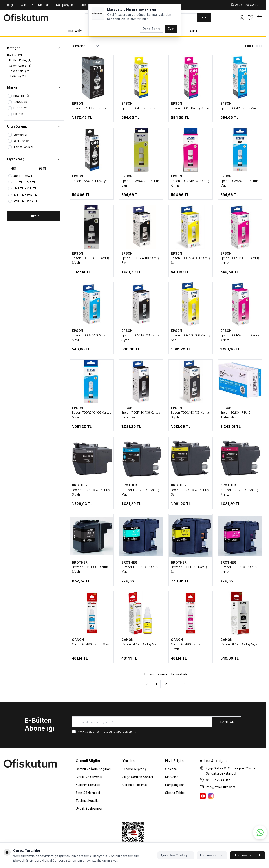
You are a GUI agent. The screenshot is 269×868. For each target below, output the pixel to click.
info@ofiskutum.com (221, 787)
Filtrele (34, 216)
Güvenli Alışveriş (134, 769)
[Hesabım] (242, 18)
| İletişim (9, 5)
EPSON (78, 103)
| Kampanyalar (64, 5)
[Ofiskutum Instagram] (211, 796)
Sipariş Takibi (175, 793)
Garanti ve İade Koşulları (93, 769)
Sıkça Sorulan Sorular (138, 777)
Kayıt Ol (227, 722)
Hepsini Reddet (212, 855)
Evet (171, 29)
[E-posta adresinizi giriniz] (157, 722)
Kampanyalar (175, 785)
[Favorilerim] (250, 18)
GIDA (194, 31)
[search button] (204, 18)
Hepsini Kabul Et (248, 855)
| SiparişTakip (88, 5)
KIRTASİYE (76, 31)
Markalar (171, 777)
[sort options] (85, 46)
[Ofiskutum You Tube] (203, 796)
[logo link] (30, 18)
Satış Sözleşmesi (88, 793)
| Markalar (43, 5)
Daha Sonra (152, 29)
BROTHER (80, 485)
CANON (78, 640)
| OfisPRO (26, 5)
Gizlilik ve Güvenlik (89, 777)
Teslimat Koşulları (88, 801)
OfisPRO (171, 769)
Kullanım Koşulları (88, 785)
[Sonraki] (185, 684)
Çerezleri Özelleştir (176, 855)
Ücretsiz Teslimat (135, 785)
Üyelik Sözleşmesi (89, 808)
